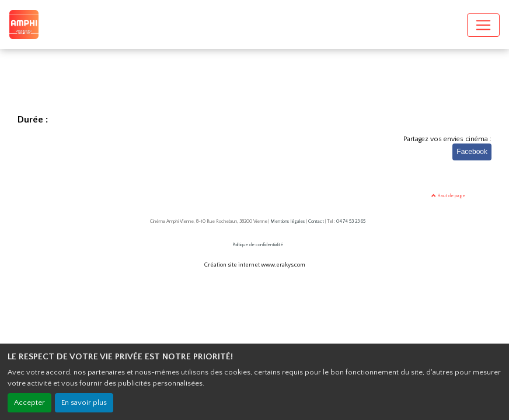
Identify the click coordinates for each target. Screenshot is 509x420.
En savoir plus (84, 402)
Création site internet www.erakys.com (255, 265)
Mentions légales (288, 221)
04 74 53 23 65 (351, 221)
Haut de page (448, 196)
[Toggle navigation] (483, 25)
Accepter (29, 402)
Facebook (472, 152)
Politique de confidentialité (258, 245)
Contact (316, 221)
